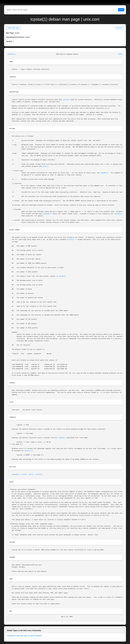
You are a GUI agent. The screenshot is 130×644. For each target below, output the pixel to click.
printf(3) (71, 240)
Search (121, 10)
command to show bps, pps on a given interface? (25, 636)
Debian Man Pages (13, 28)
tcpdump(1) (104, 173)
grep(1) (45, 166)
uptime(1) (62, 276)
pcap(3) (24, 474)
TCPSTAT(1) (12, 54)
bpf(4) (31, 474)
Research (120, 28)
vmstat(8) (67, 100)
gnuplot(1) (29, 451)
